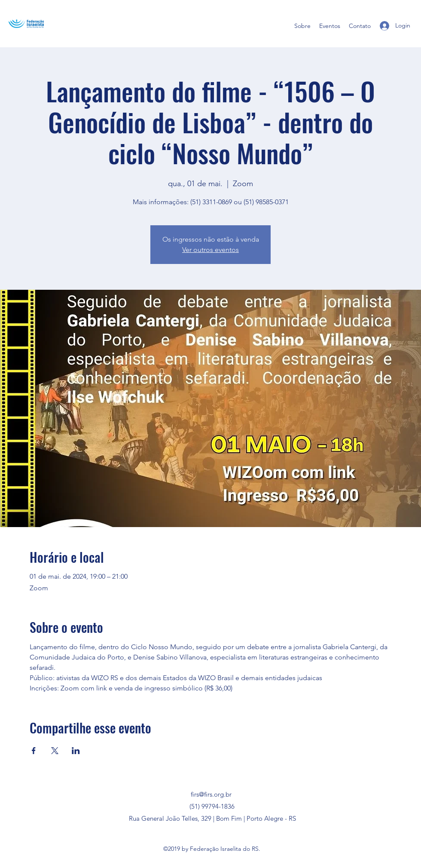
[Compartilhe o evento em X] (55, 751)
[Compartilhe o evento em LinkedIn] (76, 751)
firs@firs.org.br (211, 794)
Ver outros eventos (210, 250)
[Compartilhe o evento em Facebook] (34, 751)
